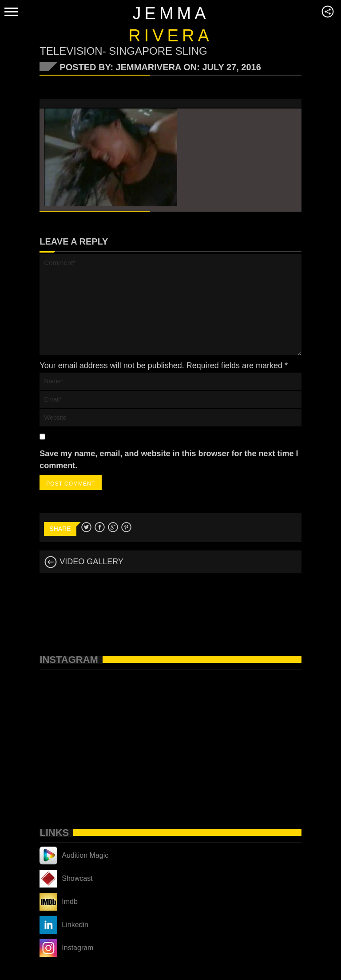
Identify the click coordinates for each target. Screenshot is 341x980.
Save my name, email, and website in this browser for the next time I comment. (169, 460)
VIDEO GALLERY (84, 562)
